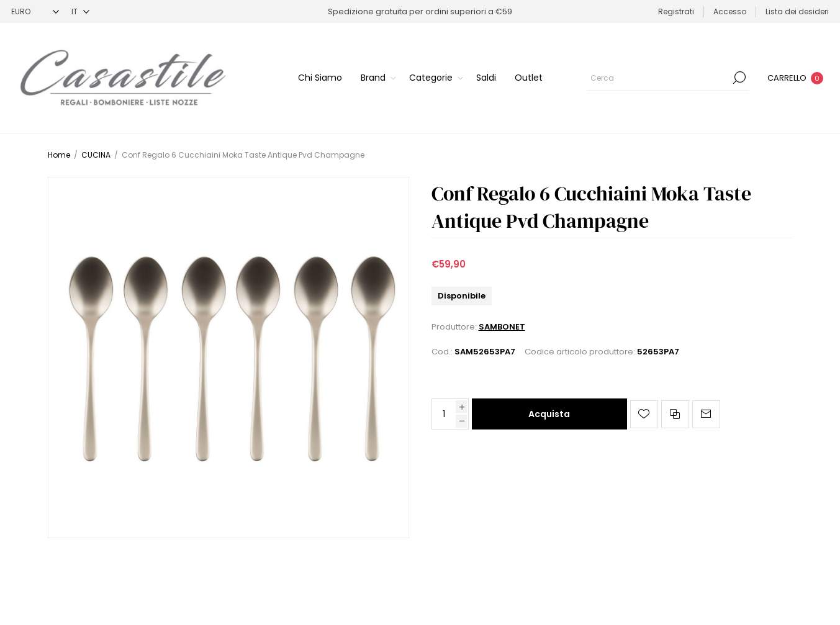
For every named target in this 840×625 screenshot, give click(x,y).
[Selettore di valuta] (35, 11)
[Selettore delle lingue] (80, 11)
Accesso (730, 11)
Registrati (676, 11)
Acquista (549, 414)
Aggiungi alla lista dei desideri (644, 414)
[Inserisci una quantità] (444, 414)
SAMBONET (502, 327)
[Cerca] (668, 78)
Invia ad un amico (706, 414)
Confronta (675, 414)
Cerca (739, 78)
